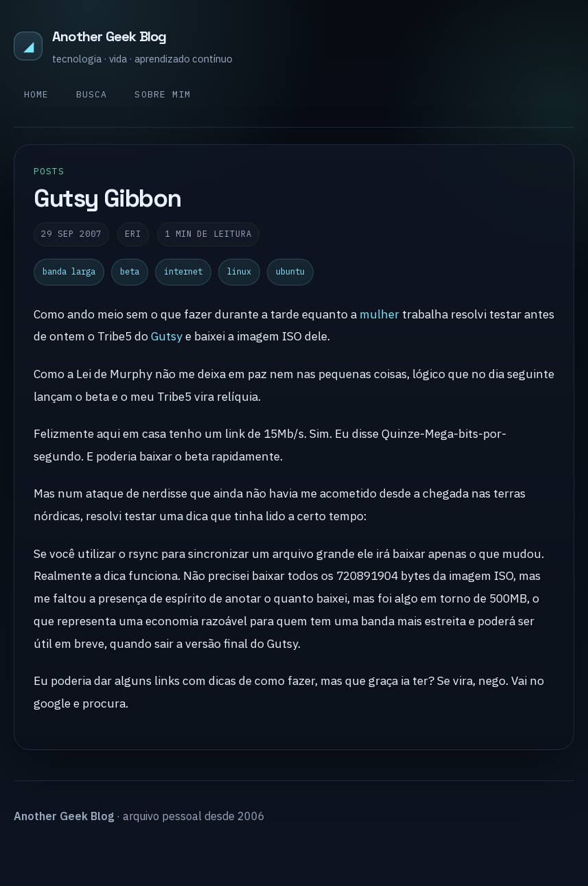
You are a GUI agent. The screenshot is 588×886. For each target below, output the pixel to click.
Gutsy (167, 336)
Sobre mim (162, 94)
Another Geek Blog (109, 36)
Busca (92, 94)
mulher (379, 314)
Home (36, 94)
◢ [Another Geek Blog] (28, 46)
